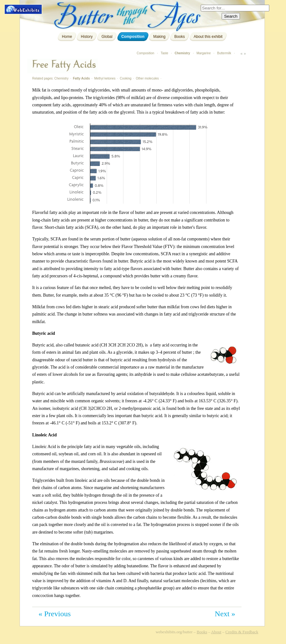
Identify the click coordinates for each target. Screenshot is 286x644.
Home (67, 37)
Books (179, 37)
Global (107, 37)
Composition (133, 37)
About (216, 632)
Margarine (203, 53)
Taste (164, 53)
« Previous (55, 614)
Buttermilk (224, 53)
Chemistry (182, 53)
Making (159, 37)
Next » (225, 614)
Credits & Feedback (242, 632)
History (87, 37)
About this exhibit (208, 37)
